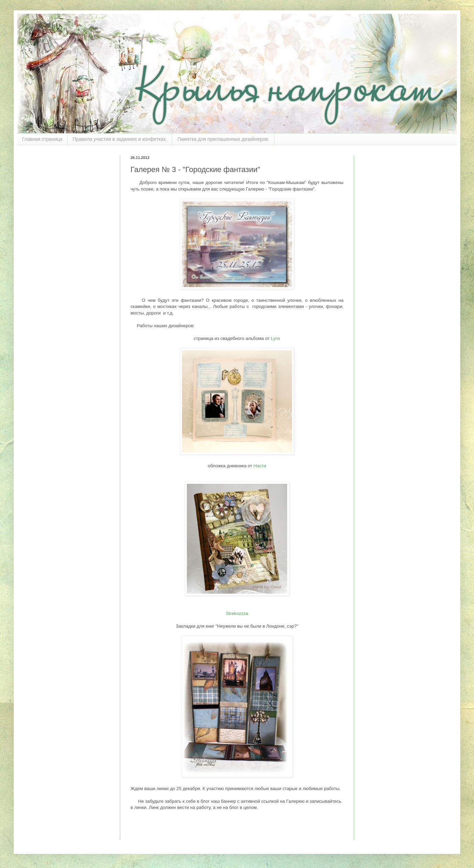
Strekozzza (237, 613)
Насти (260, 466)
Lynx (276, 338)
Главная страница (42, 139)
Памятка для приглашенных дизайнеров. (223, 139)
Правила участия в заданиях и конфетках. (120, 139)
